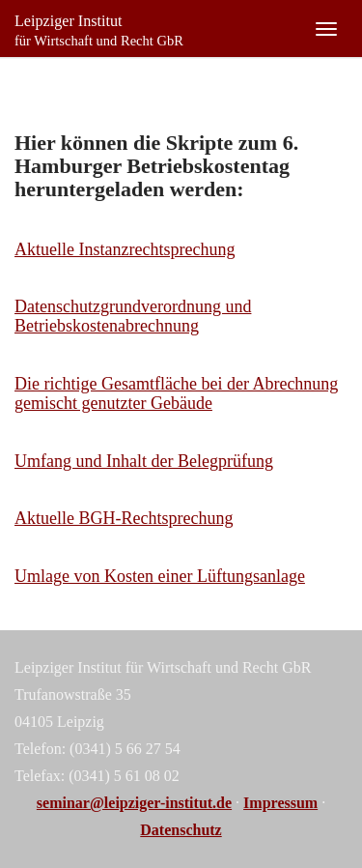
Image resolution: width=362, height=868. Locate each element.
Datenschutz (181, 830)
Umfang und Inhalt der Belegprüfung (144, 461)
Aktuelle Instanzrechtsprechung (125, 249)
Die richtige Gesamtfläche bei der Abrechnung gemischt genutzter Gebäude (176, 393)
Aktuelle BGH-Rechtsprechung (124, 518)
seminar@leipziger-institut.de (134, 803)
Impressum (280, 803)
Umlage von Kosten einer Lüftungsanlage (160, 576)
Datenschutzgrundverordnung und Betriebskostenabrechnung (133, 316)
